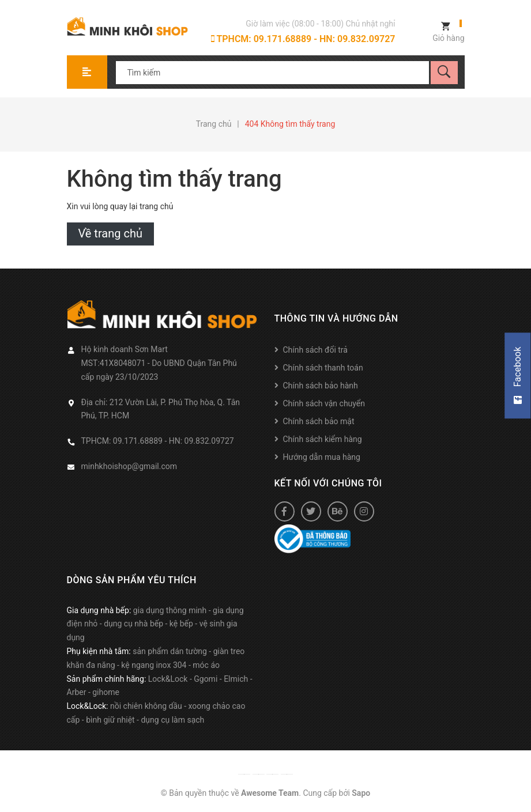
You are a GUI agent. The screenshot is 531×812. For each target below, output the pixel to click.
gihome (106, 692)
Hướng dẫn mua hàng (322, 457)
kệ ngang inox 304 (154, 665)
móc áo (206, 665)
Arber (77, 692)
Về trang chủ (110, 233)
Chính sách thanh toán (323, 368)
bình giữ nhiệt (110, 720)
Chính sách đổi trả (315, 350)
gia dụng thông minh (170, 610)
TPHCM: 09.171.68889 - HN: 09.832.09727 (303, 39)
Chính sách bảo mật (319, 421)
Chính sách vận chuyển (324, 403)
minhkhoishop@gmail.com (129, 466)
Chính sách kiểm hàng (323, 439)
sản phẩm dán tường (170, 651)
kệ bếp (181, 624)
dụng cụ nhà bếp (133, 624)
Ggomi (206, 679)
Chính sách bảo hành (321, 386)
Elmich (236, 679)
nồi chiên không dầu (146, 706)
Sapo (361, 793)
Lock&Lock (168, 679)
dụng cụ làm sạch (172, 720)
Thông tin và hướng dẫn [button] (336, 318)
